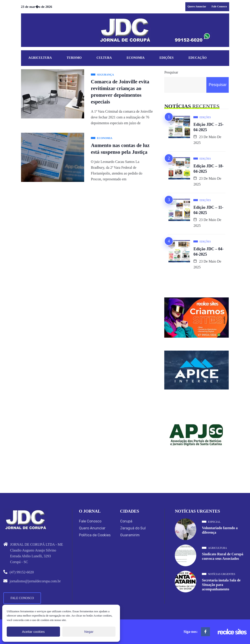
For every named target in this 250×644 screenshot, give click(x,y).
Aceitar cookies (33, 632)
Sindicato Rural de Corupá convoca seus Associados (222, 556)
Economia (136, 58)
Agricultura (40, 58)
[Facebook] (205, 632)
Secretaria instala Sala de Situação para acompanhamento (221, 585)
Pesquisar (171, 72)
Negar (89, 632)
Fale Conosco (219, 6)
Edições (167, 58)
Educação (198, 58)
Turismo (74, 58)
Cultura (104, 58)
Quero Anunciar (197, 6)
